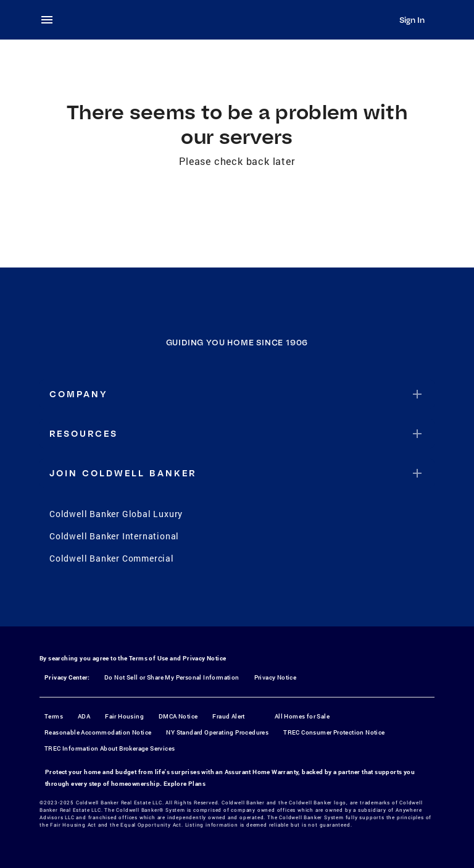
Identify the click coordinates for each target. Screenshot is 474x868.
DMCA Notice (178, 716)
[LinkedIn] (285, 600)
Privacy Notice (205, 658)
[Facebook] (189, 600)
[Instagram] (221, 600)
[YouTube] (253, 600)
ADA (84, 716)
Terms (54, 716)
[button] (237, 394)
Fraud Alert (228, 716)
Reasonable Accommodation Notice (98, 732)
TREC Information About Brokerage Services (110, 748)
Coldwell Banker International (114, 536)
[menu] (51, 20)
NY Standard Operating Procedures (217, 732)
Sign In (412, 20)
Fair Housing (124, 716)
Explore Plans (185, 784)
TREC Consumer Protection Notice (334, 732)
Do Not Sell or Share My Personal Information (172, 677)
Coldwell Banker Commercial (112, 558)
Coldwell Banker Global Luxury (116, 514)
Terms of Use (149, 658)
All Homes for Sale (302, 716)
